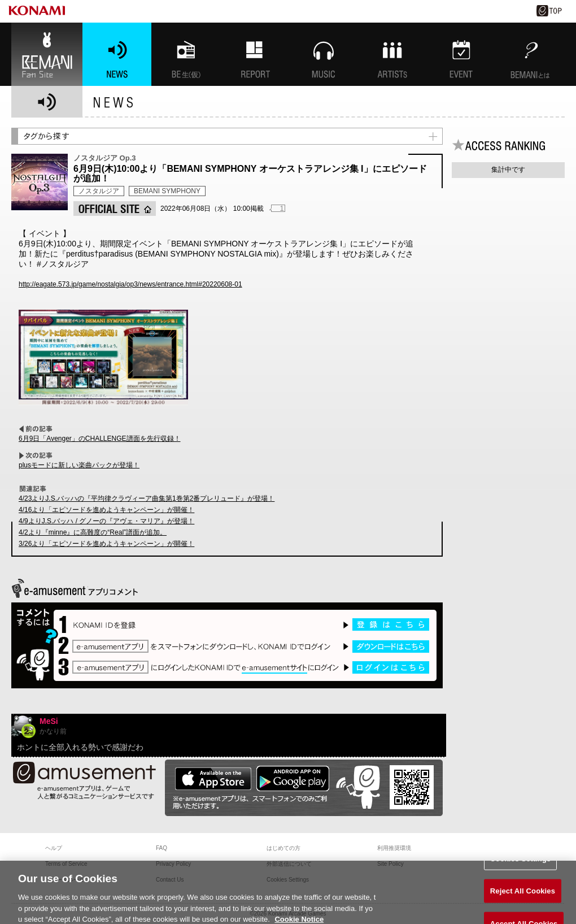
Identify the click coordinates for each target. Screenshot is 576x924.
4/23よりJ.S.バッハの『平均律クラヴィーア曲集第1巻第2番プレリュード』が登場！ (147, 498)
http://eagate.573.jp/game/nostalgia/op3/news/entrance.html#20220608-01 (130, 284)
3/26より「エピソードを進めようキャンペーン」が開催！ (106, 544)
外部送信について (289, 864)
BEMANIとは (530, 54)
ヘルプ (54, 848)
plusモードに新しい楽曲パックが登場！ (79, 465)
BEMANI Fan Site (47, 54)
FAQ (162, 848)
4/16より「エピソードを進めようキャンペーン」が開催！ (106, 510)
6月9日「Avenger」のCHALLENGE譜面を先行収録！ (100, 439)
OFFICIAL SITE (115, 209)
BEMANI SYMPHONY (167, 191)
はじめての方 (283, 848)
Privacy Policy (173, 864)
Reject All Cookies (523, 895)
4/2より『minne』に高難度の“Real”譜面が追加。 (93, 532)
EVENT (461, 54)
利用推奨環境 (394, 848)
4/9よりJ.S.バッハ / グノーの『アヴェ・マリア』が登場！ (106, 521)
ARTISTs (392, 54)
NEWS (117, 54)
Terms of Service (66, 864)
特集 (255, 54)
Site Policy (390, 864)
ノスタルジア (99, 191)
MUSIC (324, 54)
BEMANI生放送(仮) (186, 54)
